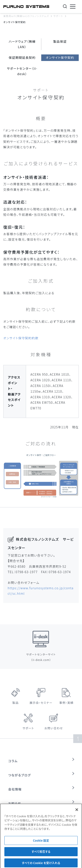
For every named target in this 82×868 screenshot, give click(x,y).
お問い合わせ (54, 728)
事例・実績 (66, 703)
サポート (58, 16)
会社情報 (15, 789)
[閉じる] (77, 812)
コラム (13, 761)
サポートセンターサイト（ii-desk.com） (41, 657)
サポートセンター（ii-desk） (22, 71)
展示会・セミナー (41, 703)
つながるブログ (20, 775)
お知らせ (15, 803)
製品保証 (60, 41)
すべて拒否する (41, 854)
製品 (16, 703)
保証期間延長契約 (22, 57)
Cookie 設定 (41, 842)
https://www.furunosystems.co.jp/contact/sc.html (41, 591)
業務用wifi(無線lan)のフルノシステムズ (26, 16)
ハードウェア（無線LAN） (22, 44)
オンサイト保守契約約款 (21, 338)
